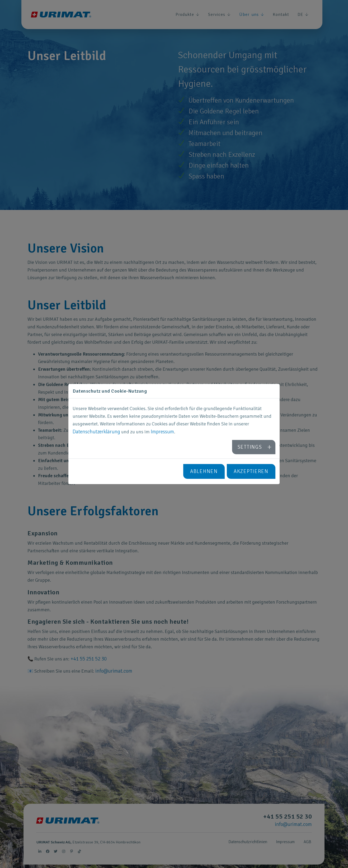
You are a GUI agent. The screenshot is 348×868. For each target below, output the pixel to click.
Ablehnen (206, 471)
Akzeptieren (252, 471)
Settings (251, 447)
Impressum (159, 433)
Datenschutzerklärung (95, 433)
